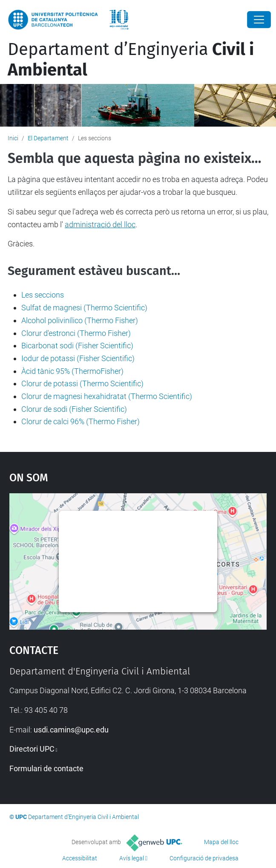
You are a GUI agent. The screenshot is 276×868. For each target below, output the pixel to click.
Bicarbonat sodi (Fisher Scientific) (77, 346)
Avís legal (132, 858)
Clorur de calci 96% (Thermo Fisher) (80, 421)
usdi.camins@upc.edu (71, 730)
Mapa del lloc (221, 842)
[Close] (259, 20)
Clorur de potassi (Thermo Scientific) (82, 383)
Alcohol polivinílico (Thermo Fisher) (80, 320)
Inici (13, 138)
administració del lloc (100, 224)
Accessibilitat (80, 858)
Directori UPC (32, 749)
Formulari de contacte (46, 768)
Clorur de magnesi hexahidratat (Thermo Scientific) (107, 396)
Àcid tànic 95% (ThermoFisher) (72, 371)
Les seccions (43, 295)
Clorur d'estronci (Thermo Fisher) (76, 333)
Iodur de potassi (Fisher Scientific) (78, 358)
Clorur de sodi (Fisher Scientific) (74, 409)
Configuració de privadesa (204, 858)
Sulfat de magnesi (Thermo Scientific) (84, 308)
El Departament (48, 138)
